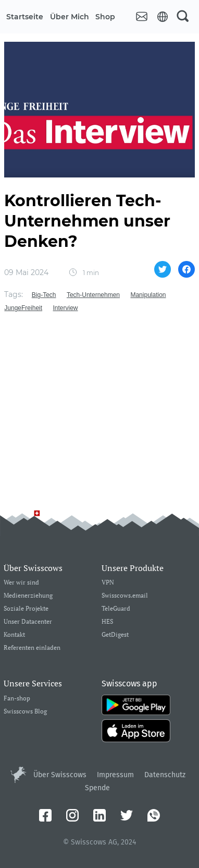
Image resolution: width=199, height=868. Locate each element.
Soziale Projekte (26, 609)
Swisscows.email (125, 596)
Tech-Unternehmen (93, 295)
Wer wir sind (21, 583)
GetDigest (115, 635)
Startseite (25, 17)
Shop (105, 17)
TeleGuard (116, 609)
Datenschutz (165, 775)
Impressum (115, 775)
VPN (108, 583)
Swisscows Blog (25, 712)
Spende (97, 788)
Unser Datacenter (28, 622)
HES (107, 622)
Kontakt (14, 635)
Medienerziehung (28, 596)
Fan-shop (17, 699)
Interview (66, 308)
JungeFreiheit (23, 308)
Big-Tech (44, 295)
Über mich (70, 17)
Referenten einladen (32, 648)
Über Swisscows (60, 775)
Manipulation (148, 295)
